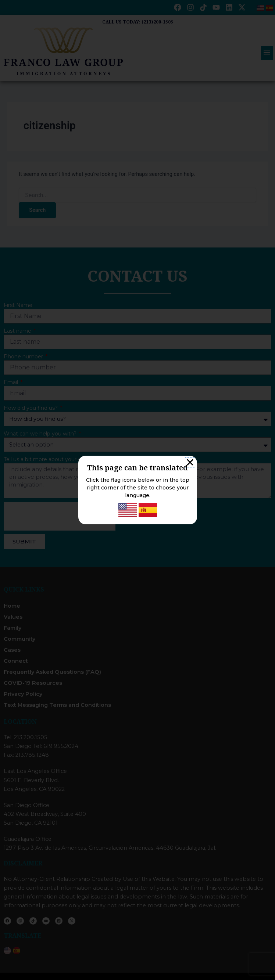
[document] (137, 490)
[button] (190, 462)
